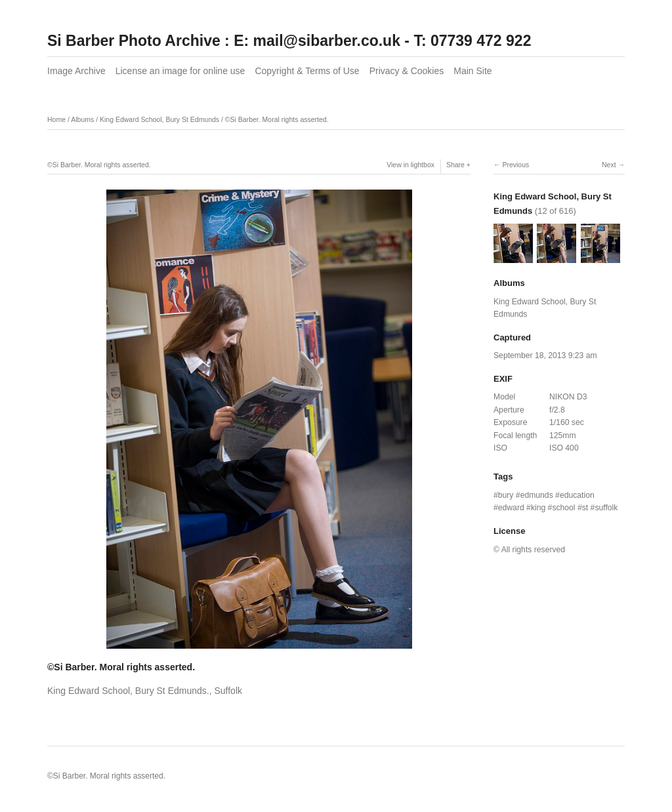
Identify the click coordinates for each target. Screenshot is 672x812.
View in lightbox (410, 165)
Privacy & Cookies (407, 71)
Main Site (472, 71)
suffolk (606, 508)
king (538, 508)
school (563, 508)
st (585, 508)
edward (511, 508)
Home (56, 119)
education (577, 495)
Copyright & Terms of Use (307, 71)
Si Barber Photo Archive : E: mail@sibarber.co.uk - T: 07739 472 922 (289, 41)
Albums (82, 119)
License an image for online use (180, 71)
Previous (515, 165)
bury (506, 495)
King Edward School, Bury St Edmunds (159, 119)
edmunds (537, 495)
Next (609, 165)
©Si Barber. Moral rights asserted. (277, 119)
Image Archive (76, 71)
